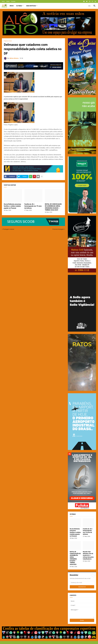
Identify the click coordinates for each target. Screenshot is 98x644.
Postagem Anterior (9, 229)
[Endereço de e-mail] (82, 583)
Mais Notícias (31, 6)
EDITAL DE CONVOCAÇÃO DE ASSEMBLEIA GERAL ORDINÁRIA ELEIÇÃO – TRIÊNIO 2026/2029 (53, 207)
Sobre (8, 1)
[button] (90, 6)
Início (3, 1)
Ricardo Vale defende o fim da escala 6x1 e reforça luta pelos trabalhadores (88, 555)
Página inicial (8, 41)
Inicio (12, 6)
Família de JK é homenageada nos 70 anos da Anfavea (33, 206)
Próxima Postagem (58, 229)
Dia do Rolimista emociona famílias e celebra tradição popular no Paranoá (12, 206)
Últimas (19, 6)
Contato (13, 1)
